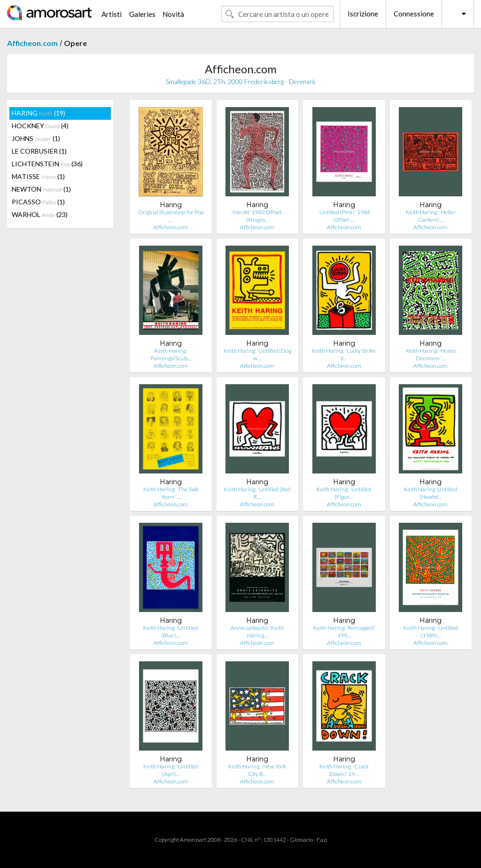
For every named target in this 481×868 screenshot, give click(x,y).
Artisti (112, 14)
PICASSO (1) (38, 202)
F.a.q (322, 840)
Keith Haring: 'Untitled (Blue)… (171, 632)
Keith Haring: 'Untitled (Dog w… (257, 354)
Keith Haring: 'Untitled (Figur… (344, 493)
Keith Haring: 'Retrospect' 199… (344, 632)
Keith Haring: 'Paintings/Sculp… (171, 354)
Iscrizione (363, 14)
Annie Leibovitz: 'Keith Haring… (257, 632)
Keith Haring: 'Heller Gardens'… (431, 216)
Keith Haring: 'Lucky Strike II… (344, 354)
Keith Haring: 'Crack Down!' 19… (344, 770)
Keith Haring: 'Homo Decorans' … (431, 354)
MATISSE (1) (38, 176)
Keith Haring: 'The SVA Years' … (171, 493)
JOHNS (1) (36, 138)
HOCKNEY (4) (40, 126)
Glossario (301, 840)
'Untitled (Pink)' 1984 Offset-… (344, 216)
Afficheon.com (32, 43)
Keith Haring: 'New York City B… (257, 770)
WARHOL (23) (40, 214)
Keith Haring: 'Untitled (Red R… (257, 493)
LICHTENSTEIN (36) (47, 164)
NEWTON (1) (41, 189)
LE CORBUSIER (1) (39, 151)
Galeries (142, 14)
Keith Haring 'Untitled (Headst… (431, 493)
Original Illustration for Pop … (171, 216)
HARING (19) (39, 113)
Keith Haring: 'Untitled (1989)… (431, 632)
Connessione (414, 14)
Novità (173, 14)
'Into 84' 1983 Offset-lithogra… (257, 216)
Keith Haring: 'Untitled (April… (171, 770)
